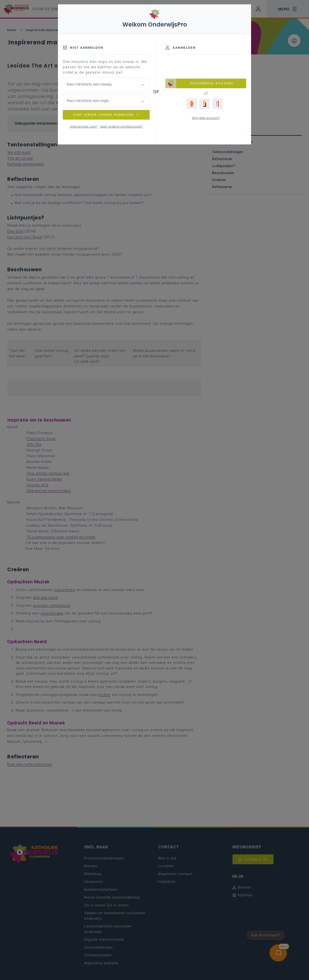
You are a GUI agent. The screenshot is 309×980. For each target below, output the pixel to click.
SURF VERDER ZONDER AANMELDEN (106, 115)
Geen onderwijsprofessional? (121, 127)
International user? (84, 127)
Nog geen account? (206, 118)
